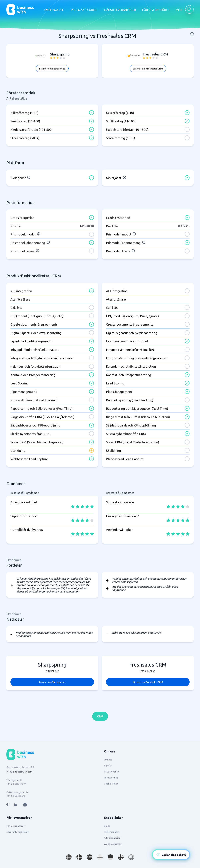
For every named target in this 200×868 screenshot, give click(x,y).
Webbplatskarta (113, 844)
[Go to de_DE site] (110, 857)
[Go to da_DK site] (79, 857)
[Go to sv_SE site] (69, 857)
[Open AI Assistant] (25, 805)
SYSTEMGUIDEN (54, 10)
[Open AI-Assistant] (171, 855)
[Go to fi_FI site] (100, 857)
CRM (100, 716)
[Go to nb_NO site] (90, 857)
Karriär (108, 765)
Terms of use (111, 777)
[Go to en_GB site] (121, 857)
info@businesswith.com (19, 771)
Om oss (108, 759)
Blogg (107, 826)
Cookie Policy (111, 784)
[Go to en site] (131, 857)
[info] (192, 34)
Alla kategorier (112, 838)
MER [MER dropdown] (179, 10)
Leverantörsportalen (18, 832)
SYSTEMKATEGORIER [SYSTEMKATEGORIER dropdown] (84, 10)
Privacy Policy (111, 771)
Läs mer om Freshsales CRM (148, 68)
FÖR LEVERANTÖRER (156, 10)
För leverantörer (15, 826)
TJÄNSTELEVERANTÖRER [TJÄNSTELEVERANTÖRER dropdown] (120, 10)
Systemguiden (112, 832)
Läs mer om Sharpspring (52, 68)
